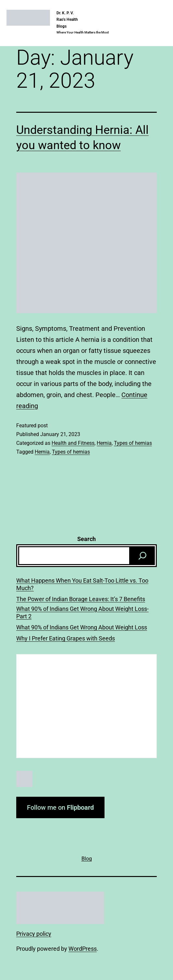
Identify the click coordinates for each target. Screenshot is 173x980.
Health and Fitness (73, 443)
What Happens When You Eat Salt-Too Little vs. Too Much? (82, 584)
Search (86, 539)
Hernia (104, 443)
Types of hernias (133, 443)
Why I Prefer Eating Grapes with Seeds (66, 638)
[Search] (142, 556)
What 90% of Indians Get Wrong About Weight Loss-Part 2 (82, 612)
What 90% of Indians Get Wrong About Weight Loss (82, 627)
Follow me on (60, 807)
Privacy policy (34, 934)
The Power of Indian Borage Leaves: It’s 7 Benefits (81, 599)
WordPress (83, 949)
